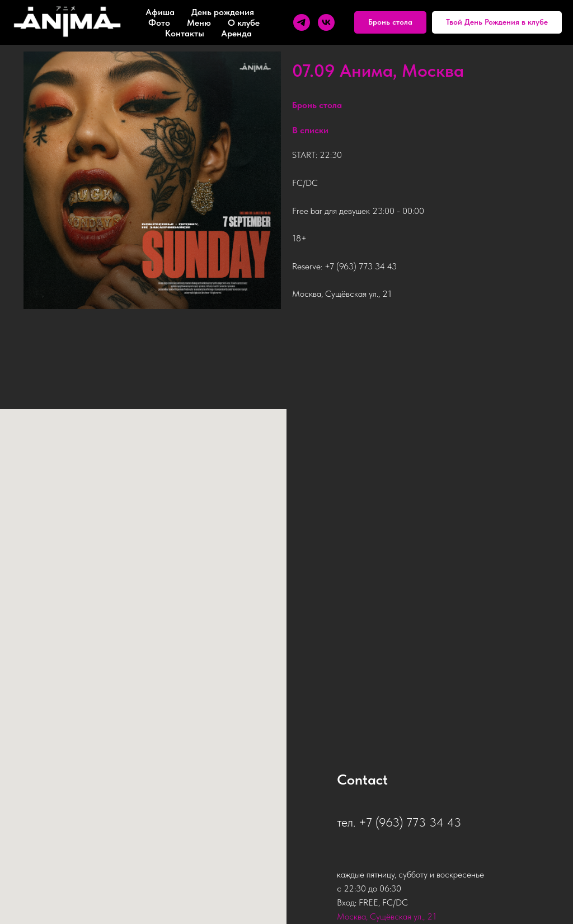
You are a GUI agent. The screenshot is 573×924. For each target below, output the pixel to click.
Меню (199, 23)
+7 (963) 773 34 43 (361, 267)
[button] (390, 22)
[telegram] (302, 22)
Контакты (185, 33)
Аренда (236, 33)
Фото (159, 23)
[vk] (326, 22)
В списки (310, 131)
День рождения (223, 12)
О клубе (244, 23)
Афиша (160, 12)
